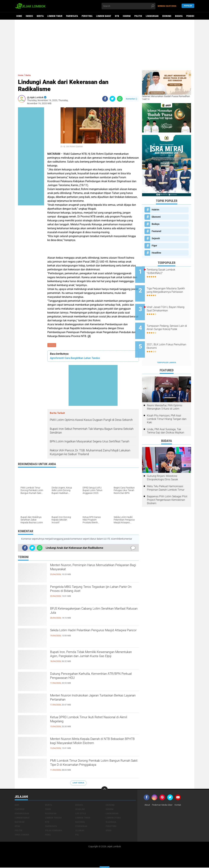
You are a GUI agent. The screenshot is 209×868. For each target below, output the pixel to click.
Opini (17, 827)
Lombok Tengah (53, 818)
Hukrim (127, 16)
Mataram (20, 822)
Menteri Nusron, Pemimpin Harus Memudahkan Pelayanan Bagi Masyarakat (94, 569)
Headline (156, 253)
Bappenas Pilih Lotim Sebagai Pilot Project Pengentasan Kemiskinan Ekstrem (167, 489)
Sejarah (156, 238)
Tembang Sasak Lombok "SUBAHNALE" (168, 271)
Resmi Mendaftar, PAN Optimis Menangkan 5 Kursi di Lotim (165, 396)
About (148, 805)
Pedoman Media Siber (164, 805)
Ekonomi (167, 16)
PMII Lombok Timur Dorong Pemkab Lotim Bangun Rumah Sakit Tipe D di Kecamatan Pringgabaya (90, 767)
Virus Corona (22, 835)
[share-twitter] (112, 99)
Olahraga (111, 822)
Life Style (81, 814)
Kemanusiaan (22, 814)
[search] (129, 6)
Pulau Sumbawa (54, 831)
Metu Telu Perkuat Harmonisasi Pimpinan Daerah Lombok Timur (166, 477)
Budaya (179, 16)
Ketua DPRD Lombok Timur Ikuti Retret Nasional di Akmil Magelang (86, 721)
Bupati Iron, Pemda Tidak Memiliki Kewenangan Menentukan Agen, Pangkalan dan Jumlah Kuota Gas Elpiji (94, 659)
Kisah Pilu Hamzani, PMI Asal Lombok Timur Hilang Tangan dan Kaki (167, 408)
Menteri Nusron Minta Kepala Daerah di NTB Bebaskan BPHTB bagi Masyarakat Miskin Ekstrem (91, 746)
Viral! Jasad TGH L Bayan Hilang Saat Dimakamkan (168, 304)
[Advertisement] (104, 45)
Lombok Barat (104, 16)
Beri (17, 805)
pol (77, 835)
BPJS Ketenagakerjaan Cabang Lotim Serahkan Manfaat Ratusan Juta (93, 612)
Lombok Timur (55, 16)
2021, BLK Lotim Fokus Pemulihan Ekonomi (167, 337)
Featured (156, 231)
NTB (117, 16)
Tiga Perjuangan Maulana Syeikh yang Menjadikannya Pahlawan (170, 290)
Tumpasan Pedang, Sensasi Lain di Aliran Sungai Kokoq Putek (169, 323)
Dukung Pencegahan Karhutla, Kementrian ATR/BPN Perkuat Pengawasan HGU (89, 678)
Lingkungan (152, 16)
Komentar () (132, 99)
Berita (40, 16)
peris (48, 835)
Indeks (29, 16)
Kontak (181, 805)
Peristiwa (87, 16)
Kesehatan (51, 814)
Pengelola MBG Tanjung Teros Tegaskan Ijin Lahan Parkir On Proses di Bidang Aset (90, 591)
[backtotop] (104, 790)
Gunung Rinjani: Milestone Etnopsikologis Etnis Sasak (162, 467)
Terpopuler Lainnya (167, 352)
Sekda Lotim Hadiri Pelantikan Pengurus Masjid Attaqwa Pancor (94, 634)
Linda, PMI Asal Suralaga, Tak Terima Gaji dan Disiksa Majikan (166, 420)
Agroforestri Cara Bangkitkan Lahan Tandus (75, 359)
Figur (154, 246)
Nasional (80, 822)
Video (109, 831)
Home (19, 16)
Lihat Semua (78, 783)
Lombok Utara (113, 818)
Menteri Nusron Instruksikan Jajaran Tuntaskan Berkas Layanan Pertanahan (94, 699)
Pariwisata (72, 16)
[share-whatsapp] (120, 99)
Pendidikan (192, 16)
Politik (138, 16)
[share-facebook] (105, 99)
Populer (188, 6)
